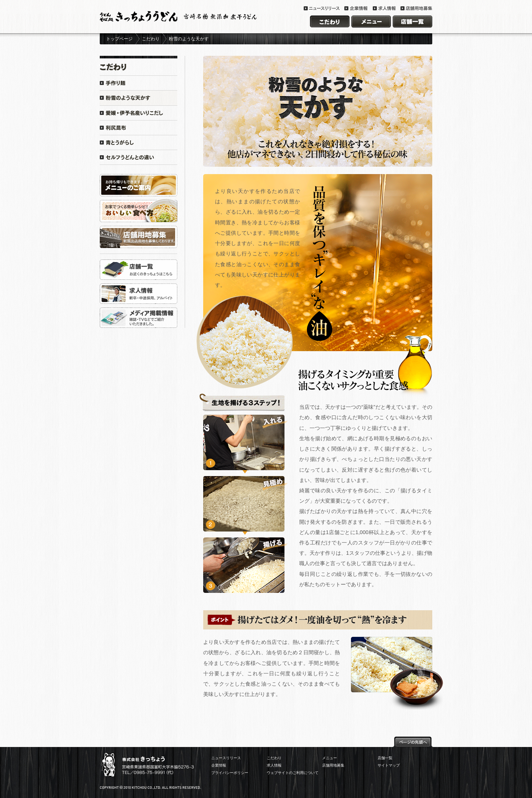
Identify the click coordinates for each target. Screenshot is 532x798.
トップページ (119, 39)
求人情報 (274, 765)
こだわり (151, 39)
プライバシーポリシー (230, 773)
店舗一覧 (385, 758)
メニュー (330, 758)
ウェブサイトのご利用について (293, 773)
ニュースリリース (226, 758)
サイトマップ (389, 765)
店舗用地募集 (333, 765)
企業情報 (219, 765)
